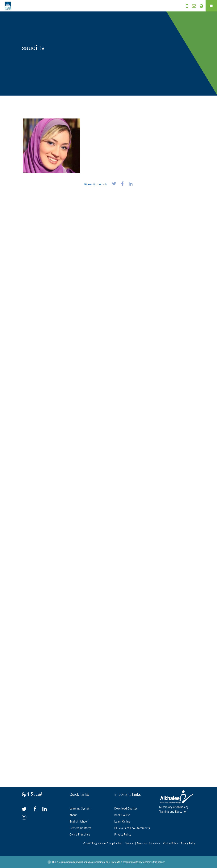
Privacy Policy (123, 835)
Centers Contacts (80, 828)
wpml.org (82, 862)
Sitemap (130, 843)
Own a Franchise (80, 835)
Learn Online (122, 822)
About (73, 815)
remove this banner (155, 862)
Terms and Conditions (149, 843)
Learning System (80, 809)
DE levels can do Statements (132, 828)
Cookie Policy (170, 843)
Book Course (122, 815)
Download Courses (126, 809)
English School (79, 822)
